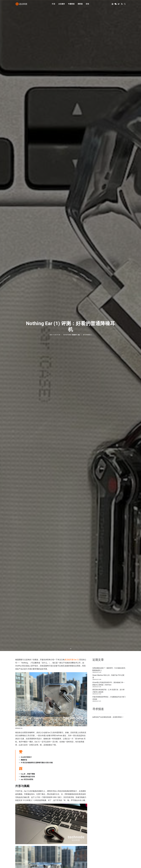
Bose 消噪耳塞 (46, 301)
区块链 (46, 852)
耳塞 (35, 777)
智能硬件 (74, 37)
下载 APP (76, 841)
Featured (68, 37)
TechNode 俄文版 (107, 844)
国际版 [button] (80, 4)
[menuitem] (54, 4)
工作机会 (75, 852)
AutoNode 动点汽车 (108, 849)
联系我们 (119, 119)
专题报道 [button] (71, 4)
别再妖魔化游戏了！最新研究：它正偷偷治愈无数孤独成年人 (109, 71)
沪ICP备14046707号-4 (41, 864)
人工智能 (47, 844)
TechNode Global (107, 846)
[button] (113, 4)
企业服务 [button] (62, 4)
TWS (25, 777)
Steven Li (88, 37)
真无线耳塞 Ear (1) (72, 62)
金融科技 (47, 846)
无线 (30, 777)
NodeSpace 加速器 (107, 852)
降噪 (44, 777)
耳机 (39, 777)
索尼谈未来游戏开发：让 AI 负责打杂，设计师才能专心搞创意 (108, 93)
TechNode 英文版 (107, 841)
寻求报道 (75, 846)
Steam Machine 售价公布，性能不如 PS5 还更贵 (108, 78)
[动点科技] (22, 4)
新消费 (46, 849)
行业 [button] (54, 4)
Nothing (19, 777)
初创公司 (47, 841)
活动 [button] (87, 4)
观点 (79, 37)
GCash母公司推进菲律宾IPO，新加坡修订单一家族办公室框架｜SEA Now (108, 86)
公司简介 (75, 844)
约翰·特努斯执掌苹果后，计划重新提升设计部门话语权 (109, 100)
